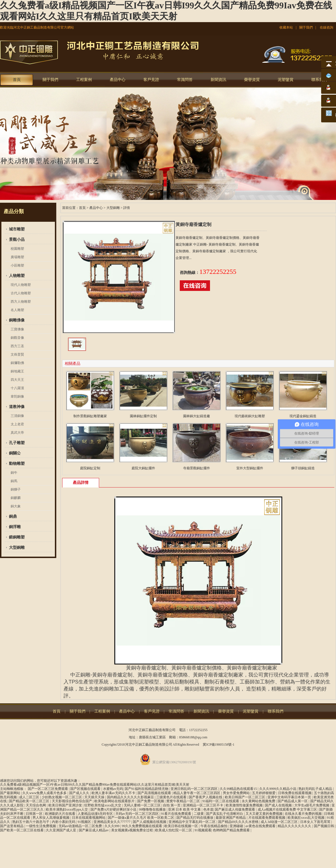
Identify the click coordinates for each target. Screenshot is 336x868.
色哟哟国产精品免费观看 (232, 830)
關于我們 (306, 27)
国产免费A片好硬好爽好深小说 (114, 809)
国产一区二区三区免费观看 (48, 789)
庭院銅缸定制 (90, 468)
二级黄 (199, 814)
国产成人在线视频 (279, 805)
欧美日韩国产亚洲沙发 (66, 805)
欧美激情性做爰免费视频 (245, 805)
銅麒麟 (16, 498)
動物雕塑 (17, 464)
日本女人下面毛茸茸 (316, 822)
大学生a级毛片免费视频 (312, 805)
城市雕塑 (17, 229)
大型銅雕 (17, 548)
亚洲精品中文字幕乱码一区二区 (193, 822)
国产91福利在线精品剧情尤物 (147, 789)
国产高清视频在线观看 (155, 793)
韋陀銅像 (17, 396)
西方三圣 (17, 346)
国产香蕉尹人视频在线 (206, 797)
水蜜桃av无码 (113, 789)
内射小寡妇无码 (64, 822)
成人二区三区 (30, 797)
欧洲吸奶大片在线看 (61, 814)
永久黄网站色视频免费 (259, 801)
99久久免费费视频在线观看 (142, 826)
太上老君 (17, 424)
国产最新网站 (11, 793)
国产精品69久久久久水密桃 (239, 822)
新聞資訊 (218, 80)
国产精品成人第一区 (293, 801)
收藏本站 (286, 27)
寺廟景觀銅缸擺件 (197, 468)
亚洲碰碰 (237, 826)
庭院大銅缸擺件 (143, 468)
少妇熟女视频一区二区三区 (62, 797)
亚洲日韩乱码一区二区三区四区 (194, 789)
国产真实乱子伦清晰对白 (225, 814)
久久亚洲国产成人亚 (61, 830)
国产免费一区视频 (151, 801)
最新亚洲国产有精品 (231, 818)
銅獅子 (16, 489)
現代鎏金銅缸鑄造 (303, 416)
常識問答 (185, 80)
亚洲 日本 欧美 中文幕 (185, 809)
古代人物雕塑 (21, 293)
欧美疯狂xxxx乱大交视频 (306, 818)
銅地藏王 (17, 371)
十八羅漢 (17, 388)
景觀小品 (17, 240)
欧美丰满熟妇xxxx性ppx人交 (67, 809)
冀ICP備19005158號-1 (219, 745)
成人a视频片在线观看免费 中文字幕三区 (288, 809)
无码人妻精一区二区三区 (143, 805)
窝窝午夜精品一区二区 (184, 801)
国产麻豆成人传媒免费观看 (235, 809)
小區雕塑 (17, 265)
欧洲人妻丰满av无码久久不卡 (114, 793)
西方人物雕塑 (21, 302)
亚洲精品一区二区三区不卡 (203, 805)
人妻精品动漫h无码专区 (96, 814)
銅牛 (14, 473)
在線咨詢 (326, 27)
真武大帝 (17, 433)
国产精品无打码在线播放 (195, 818)
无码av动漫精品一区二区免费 (81, 826)
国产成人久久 (80, 793)
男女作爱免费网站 (237, 793)
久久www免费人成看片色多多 (45, 793)
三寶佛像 (17, 329)
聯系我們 (319, 80)
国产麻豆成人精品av (94, 830)
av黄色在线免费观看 (261, 826)
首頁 (17, 80)
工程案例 (84, 80)
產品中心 (118, 80)
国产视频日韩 (324, 826)
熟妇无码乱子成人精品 (316, 789)
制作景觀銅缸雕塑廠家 (90, 416)
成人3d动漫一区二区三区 (280, 822)
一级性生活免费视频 (41, 826)
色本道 (208, 809)
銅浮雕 (15, 527)
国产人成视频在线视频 (150, 822)
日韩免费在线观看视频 (295, 793)
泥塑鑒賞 (286, 80)
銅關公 (15, 453)
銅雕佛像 (17, 320)
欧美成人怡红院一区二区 (174, 830)
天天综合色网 (36, 805)
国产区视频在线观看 (86, 789)
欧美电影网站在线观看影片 (115, 801)
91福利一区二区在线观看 (221, 801)
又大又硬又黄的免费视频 (264, 814)
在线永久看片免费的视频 (304, 814)
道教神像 (17, 407)
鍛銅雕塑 (17, 537)
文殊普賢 (17, 354)
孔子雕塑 (17, 443)
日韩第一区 (35, 814)
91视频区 (85, 822)
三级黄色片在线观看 (172, 797)
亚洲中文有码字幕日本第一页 (290, 797)
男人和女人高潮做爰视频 (51, 818)
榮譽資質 (252, 80)
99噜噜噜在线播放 (153, 809)
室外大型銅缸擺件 (250, 468)
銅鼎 (13, 516)
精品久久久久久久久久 (295, 826)
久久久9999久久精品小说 (278, 789)
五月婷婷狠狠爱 (264, 793)
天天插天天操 (95, 797)
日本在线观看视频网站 (89, 818)
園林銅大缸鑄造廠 (197, 416)
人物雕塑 (17, 276)
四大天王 (17, 380)
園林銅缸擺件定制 (143, 416)
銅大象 (16, 506)
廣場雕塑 (17, 257)
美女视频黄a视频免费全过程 (132, 830)
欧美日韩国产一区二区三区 (245, 797)
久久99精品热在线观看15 (239, 789)
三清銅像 (17, 416)
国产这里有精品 (12, 826)
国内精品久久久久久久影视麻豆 (131, 797)
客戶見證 (151, 80)
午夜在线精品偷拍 (214, 826)
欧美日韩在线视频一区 (182, 826)
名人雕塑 (17, 310)
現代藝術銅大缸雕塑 (250, 416)
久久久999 (112, 826)
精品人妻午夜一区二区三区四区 (197, 793)
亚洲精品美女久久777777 (112, 822)
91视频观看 (203, 830)
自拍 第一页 (172, 805)
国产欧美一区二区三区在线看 (22, 830)
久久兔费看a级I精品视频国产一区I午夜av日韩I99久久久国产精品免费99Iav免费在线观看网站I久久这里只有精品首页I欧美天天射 (95, 785)
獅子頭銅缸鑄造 (303, 468)
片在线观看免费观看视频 (267, 818)
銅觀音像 (17, 338)
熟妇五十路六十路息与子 (31, 822)
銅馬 (14, 481)
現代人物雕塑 (21, 285)
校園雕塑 (17, 249)
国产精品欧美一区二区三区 (30, 801)
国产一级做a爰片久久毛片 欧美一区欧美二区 (141, 818)
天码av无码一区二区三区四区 (137, 814)
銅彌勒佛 (17, 363)
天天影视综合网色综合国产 (72, 801)
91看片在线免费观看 (177, 814)
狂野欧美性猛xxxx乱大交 (103, 805)
